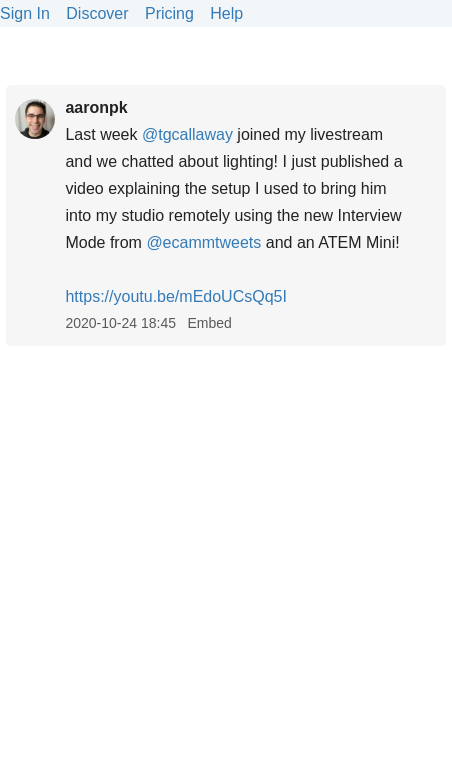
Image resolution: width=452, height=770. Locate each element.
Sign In (25, 13)
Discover (97, 13)
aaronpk (96, 107)
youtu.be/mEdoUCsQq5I (175, 296)
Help (226, 13)
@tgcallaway (187, 134)
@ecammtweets (203, 242)
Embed (209, 323)
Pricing (169, 13)
